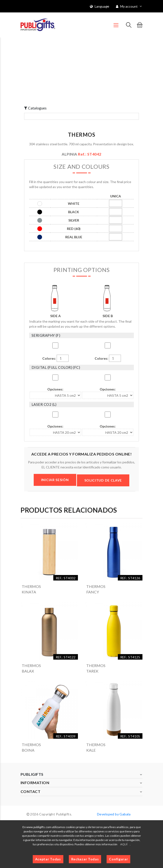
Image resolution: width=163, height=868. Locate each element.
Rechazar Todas (85, 859)
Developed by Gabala (114, 814)
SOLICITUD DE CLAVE (103, 480)
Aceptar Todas (48, 859)
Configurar (118, 859)
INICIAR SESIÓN (55, 480)
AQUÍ (124, 844)
